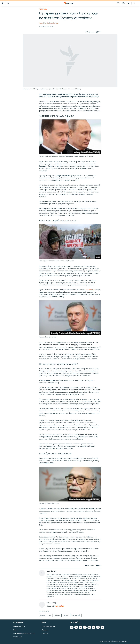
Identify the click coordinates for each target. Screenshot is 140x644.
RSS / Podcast (18, 637)
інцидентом (90, 290)
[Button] (90, 32)
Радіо (15, 630)
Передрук (45, 630)
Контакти (45, 634)
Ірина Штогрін (44, 23)
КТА (123, 3)
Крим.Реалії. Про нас (49, 627)
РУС (118, 3)
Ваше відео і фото (19, 627)
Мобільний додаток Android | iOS (24, 634)
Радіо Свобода (54, 23)
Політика (43, 9)
